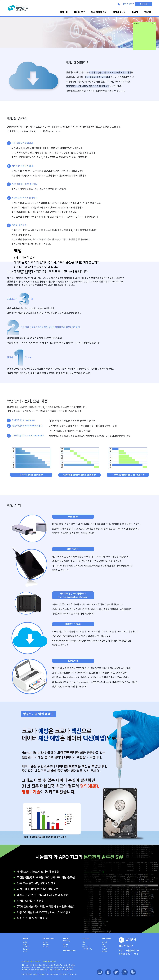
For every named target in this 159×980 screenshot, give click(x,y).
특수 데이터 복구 (99, 12)
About (25, 938)
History (26, 944)
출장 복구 (66, 944)
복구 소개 (46, 942)
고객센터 (148, 12)
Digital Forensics (69, 951)
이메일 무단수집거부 (49, 961)
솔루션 (135, 12)
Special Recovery (66, 940)
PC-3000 (86, 947)
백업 (84, 942)
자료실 (104, 947)
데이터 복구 (80, 12)
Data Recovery (49, 938)
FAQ (104, 944)
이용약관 (38, 961)
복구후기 (105, 951)
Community (107, 938)
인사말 (25, 942)
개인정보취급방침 (27, 961)
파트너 (25, 951)
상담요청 (144, 4)
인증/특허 (26, 947)
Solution (86, 938)
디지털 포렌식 (119, 12)
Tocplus (136, 23)
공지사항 (105, 942)
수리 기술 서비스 (87, 949)
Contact (26, 949)
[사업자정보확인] (56, 970)
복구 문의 (46, 947)
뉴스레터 (105, 949)
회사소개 (64, 12)
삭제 (84, 944)
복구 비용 (46, 944)
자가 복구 (66, 947)
